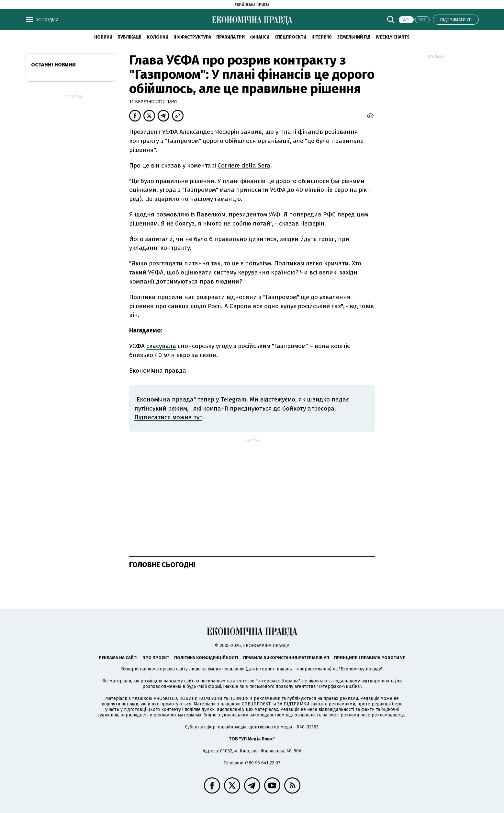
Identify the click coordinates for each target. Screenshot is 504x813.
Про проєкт (156, 658)
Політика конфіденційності (206, 658)
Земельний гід (354, 37)
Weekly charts (393, 37)
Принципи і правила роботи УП (370, 658)
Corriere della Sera (244, 165)
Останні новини (53, 65)
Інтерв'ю (322, 37)
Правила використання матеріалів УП (286, 658)
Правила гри (230, 37)
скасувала (161, 346)
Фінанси (260, 37)
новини (103, 37)
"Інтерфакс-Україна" (278, 681)
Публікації (129, 37)
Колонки (157, 37)
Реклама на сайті (118, 658)
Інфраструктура (192, 37)
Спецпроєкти (290, 37)
